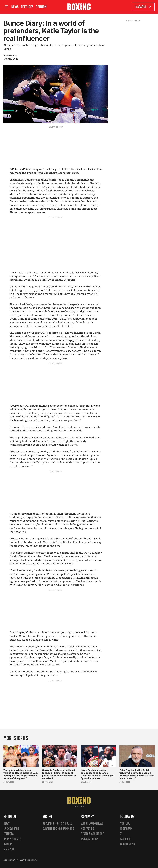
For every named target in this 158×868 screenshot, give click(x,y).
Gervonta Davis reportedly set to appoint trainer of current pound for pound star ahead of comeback (59, 774)
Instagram (126, 829)
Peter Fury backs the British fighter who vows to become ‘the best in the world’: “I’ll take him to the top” (136, 774)
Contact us (88, 829)
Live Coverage (11, 829)
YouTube (125, 824)
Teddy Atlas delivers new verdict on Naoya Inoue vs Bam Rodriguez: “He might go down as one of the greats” (21, 774)
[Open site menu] (6, 7)
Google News (128, 844)
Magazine (143, 7)
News (15, 7)
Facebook (125, 839)
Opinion (41, 7)
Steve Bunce (10, 55)
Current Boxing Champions (58, 829)
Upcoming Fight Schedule (57, 824)
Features (27, 7)
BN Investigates (12, 839)
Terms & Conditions (93, 834)
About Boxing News (92, 824)
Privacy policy (90, 839)
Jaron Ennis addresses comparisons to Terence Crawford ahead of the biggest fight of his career (98, 774)
